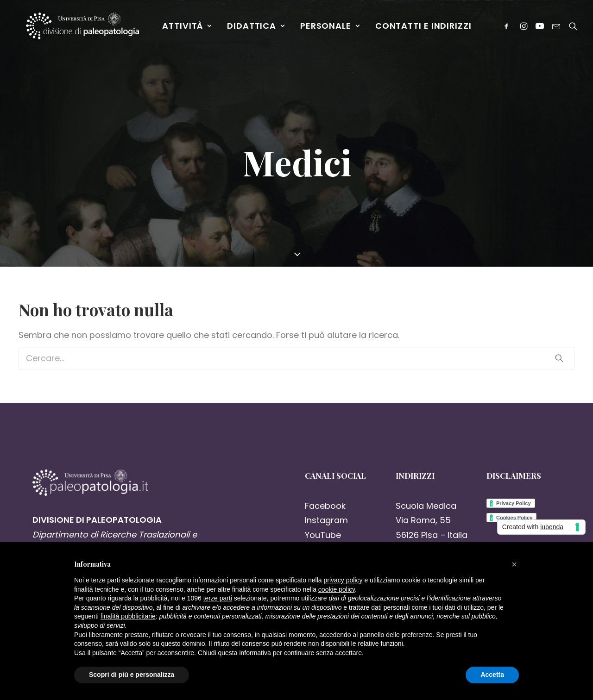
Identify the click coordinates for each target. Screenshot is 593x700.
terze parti (218, 598)
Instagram (326, 520)
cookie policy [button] (337, 589)
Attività (190, 28)
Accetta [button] (492, 675)
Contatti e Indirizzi (426, 28)
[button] (514, 564)
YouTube (323, 535)
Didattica (259, 28)
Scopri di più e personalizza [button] (132, 675)
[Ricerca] (573, 29)
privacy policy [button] (343, 580)
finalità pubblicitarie (128, 616)
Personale (333, 28)
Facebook (325, 506)
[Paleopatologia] (84, 29)
